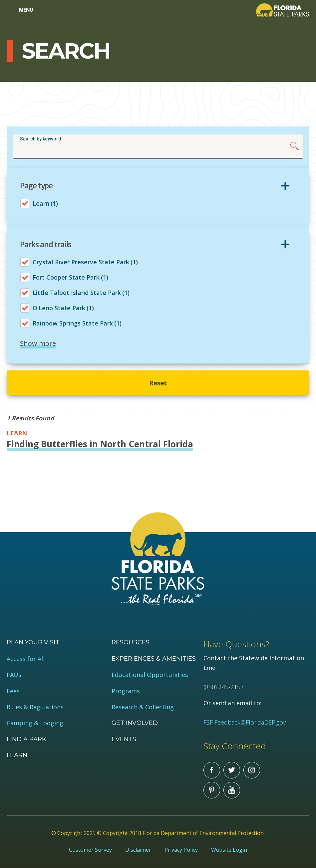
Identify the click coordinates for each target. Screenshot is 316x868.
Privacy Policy (181, 850)
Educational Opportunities (150, 675)
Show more (38, 343)
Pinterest (212, 790)
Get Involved (135, 723)
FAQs (14, 675)
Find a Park (26, 739)
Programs (126, 691)
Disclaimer (138, 850)
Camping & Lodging (35, 723)
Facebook (212, 770)
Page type (36, 186)
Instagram (252, 770)
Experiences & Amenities (154, 659)
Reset (158, 383)
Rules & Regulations (35, 707)
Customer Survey (90, 850)
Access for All (26, 659)
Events (124, 739)
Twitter (232, 770)
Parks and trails (46, 245)
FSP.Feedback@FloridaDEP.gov (245, 722)
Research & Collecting (143, 707)
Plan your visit (33, 642)
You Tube (232, 790)
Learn (17, 755)
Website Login (229, 850)
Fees (13, 691)
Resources (131, 642)
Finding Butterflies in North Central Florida (100, 444)
